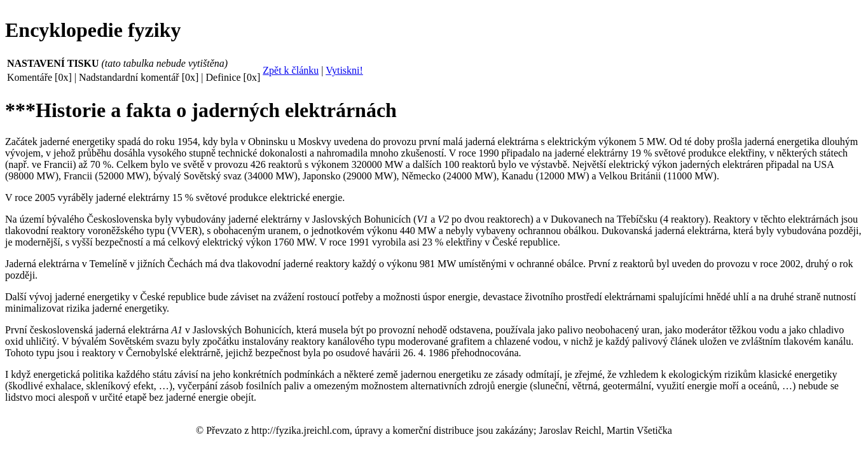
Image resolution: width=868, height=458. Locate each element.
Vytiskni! (344, 70)
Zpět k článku (291, 70)
